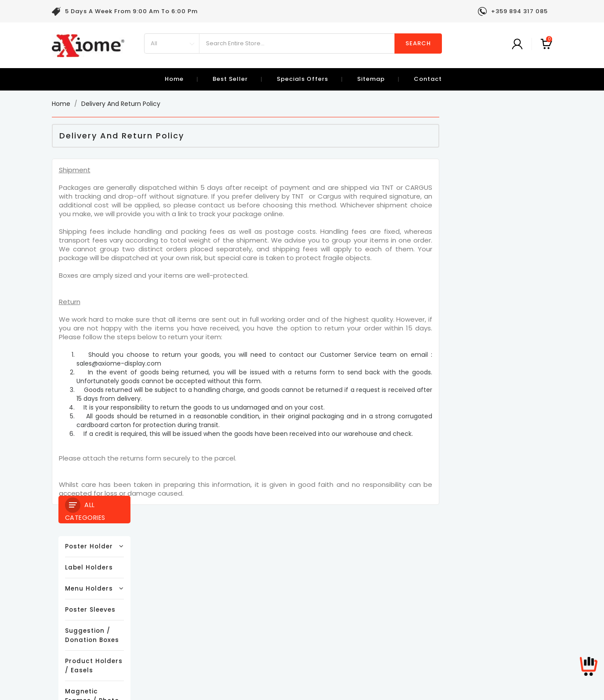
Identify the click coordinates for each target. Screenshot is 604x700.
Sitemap (172, 644)
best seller (230, 79)
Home (174, 79)
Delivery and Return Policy (198, 564)
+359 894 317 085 (327, 602)
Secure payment (184, 617)
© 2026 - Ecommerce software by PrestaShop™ (302, 689)
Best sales (68, 591)
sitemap (371, 79)
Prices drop (70, 564)
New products (73, 578)
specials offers (302, 79)
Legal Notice (177, 578)
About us (172, 604)
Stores (168, 657)
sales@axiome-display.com (323, 615)
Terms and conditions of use (203, 591)
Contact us (175, 630)
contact (428, 79)
